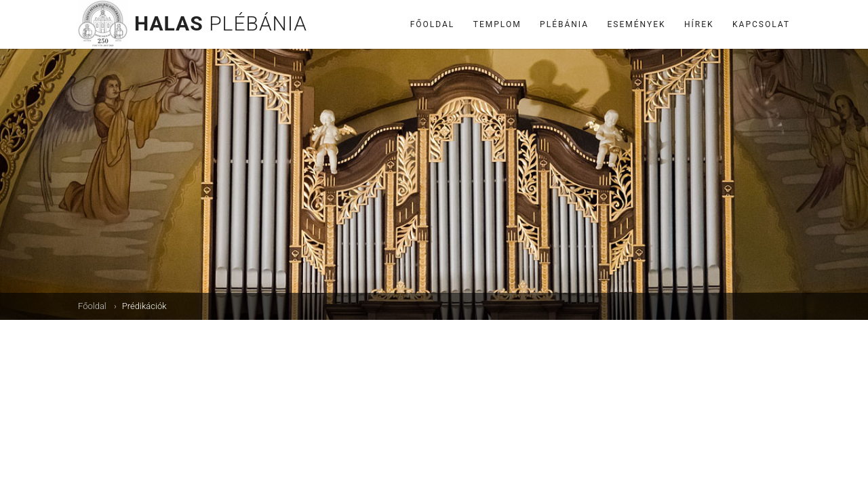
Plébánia (564, 24)
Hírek (699, 24)
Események (637, 24)
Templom (497, 24)
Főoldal (433, 24)
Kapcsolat (761, 24)
